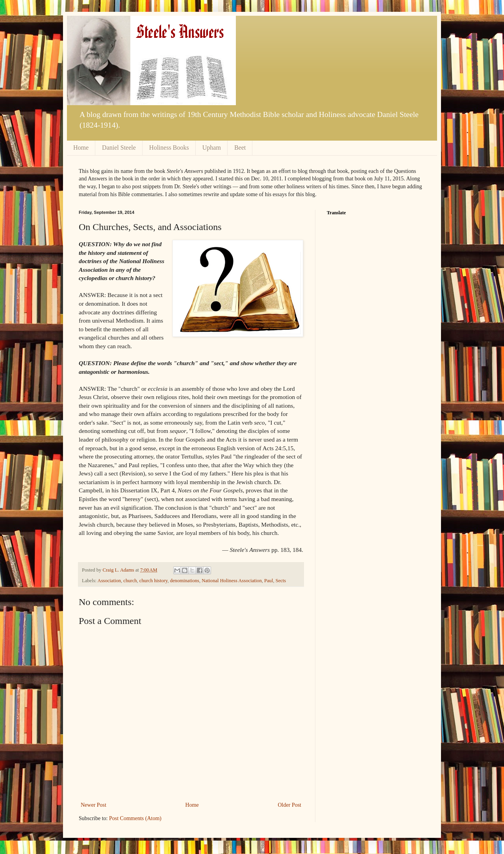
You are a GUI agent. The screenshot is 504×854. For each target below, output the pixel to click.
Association (109, 581)
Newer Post (94, 805)
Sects (281, 581)
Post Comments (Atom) (135, 818)
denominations (185, 581)
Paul (269, 581)
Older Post (290, 805)
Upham (212, 148)
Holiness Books (169, 148)
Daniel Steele (119, 148)
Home (81, 148)
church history (154, 581)
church (130, 581)
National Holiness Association (232, 581)
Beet (240, 148)
